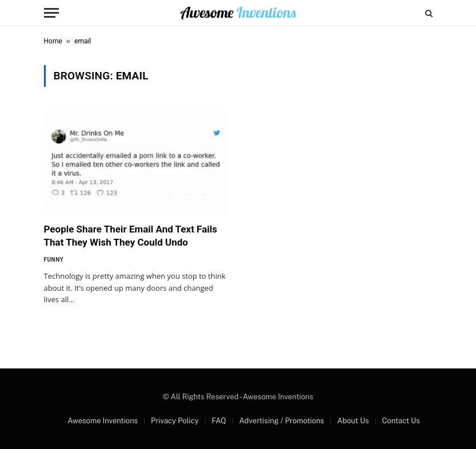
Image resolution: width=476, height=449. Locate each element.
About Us (353, 421)
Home (53, 41)
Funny (54, 260)
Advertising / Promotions (282, 421)
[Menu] (51, 13)
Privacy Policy (175, 421)
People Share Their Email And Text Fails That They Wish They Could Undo (131, 236)
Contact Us (401, 421)
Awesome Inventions (103, 421)
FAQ (219, 421)
